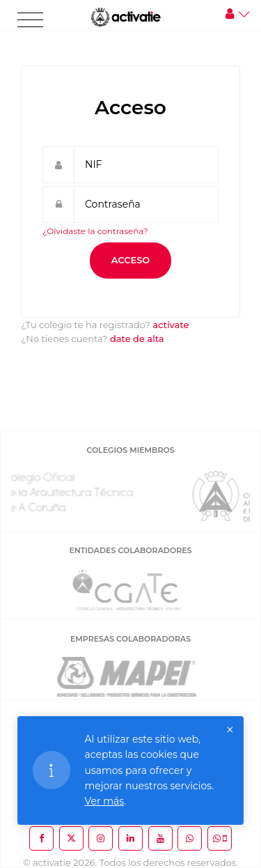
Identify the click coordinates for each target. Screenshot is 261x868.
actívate (171, 325)
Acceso (131, 260)
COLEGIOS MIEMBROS (130, 450)
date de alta (137, 339)
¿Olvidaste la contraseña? (95, 231)
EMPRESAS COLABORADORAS (130, 639)
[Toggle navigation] (30, 20)
